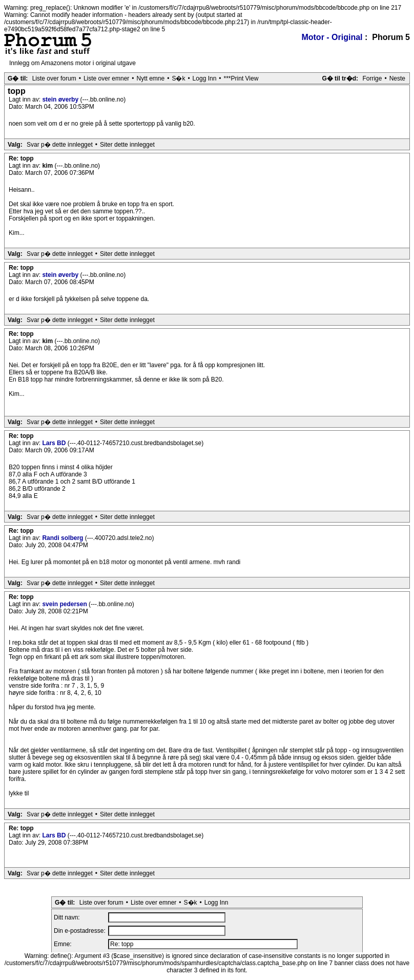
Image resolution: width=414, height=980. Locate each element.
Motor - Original (332, 37)
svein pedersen (65, 604)
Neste (397, 78)
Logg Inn (205, 78)
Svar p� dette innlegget (60, 145)
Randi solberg (63, 538)
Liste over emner (106, 78)
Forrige (372, 78)
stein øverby (61, 99)
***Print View (241, 78)
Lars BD (55, 443)
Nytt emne (151, 78)
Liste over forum (54, 78)
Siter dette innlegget (127, 145)
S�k (178, 78)
